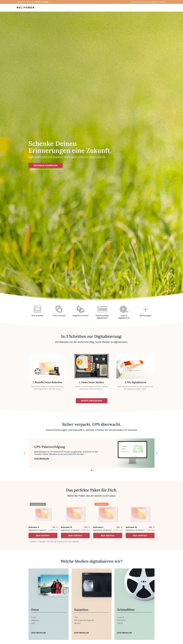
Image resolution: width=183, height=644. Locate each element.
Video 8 (81, 621)
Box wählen (43, 537)
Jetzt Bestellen (39, 634)
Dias (33, 624)
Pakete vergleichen (92, 402)
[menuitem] (107, 8)
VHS (76, 619)
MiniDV (77, 624)
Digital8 (90, 621)
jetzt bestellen (42, 460)
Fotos (34, 619)
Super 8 (121, 619)
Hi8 (76, 621)
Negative (35, 621)
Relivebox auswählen (46, 167)
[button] (157, 454)
